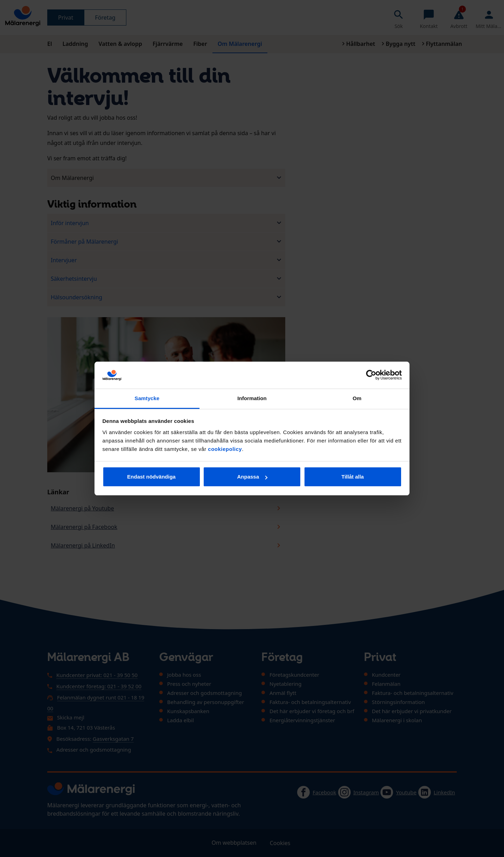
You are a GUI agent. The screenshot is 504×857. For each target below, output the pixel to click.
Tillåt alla (353, 477)
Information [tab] (252, 398)
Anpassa (252, 477)
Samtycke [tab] (147, 398)
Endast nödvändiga (151, 477)
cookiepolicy (225, 449)
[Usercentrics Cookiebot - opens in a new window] (371, 375)
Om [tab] (357, 398)
